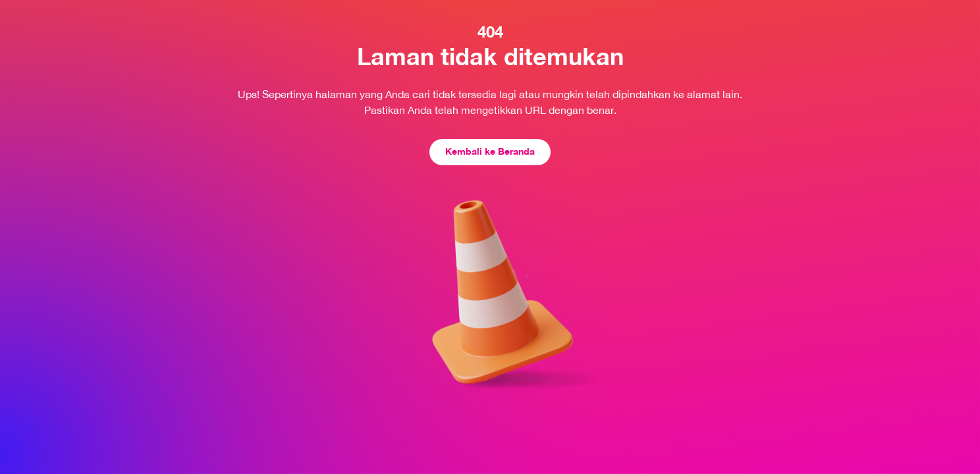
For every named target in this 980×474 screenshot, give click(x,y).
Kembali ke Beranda (490, 151)
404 (490, 32)
